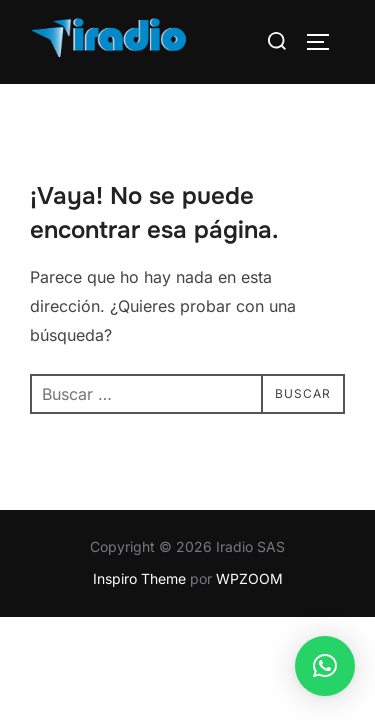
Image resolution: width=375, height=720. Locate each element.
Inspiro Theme (139, 578)
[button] (325, 666)
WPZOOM (249, 578)
